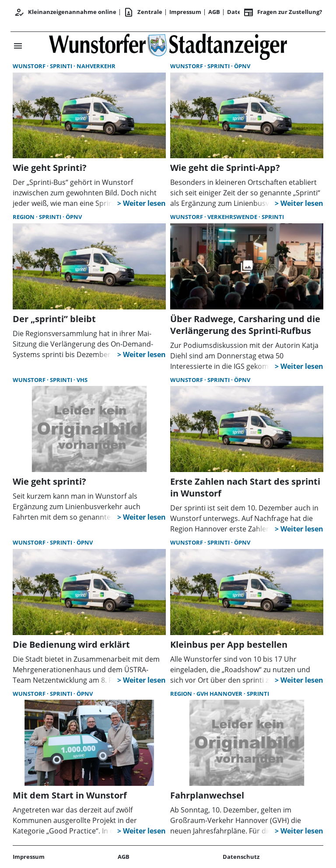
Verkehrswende (233, 217)
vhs (82, 380)
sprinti (62, 66)
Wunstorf (30, 66)
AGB (214, 12)
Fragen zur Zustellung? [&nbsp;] (283, 12)
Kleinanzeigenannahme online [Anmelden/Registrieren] (65, 12)
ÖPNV (242, 66)
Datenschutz (241, 857)
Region (24, 217)
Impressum (185, 12)
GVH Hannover (220, 694)
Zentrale (143, 12)
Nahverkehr (96, 66)
